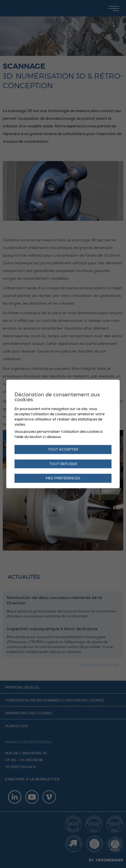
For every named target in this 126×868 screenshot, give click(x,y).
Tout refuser (63, 464)
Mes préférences (63, 478)
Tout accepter (63, 449)
